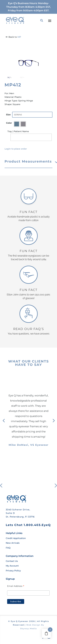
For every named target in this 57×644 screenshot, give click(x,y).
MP (19, 37)
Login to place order (16, 149)
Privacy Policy (13, 571)
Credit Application (16, 538)
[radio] (17, 124)
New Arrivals (13, 543)
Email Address (16, 586)
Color (9, 123)
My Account (12, 566)
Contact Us (12, 561)
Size (8, 115)
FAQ (8, 548)
